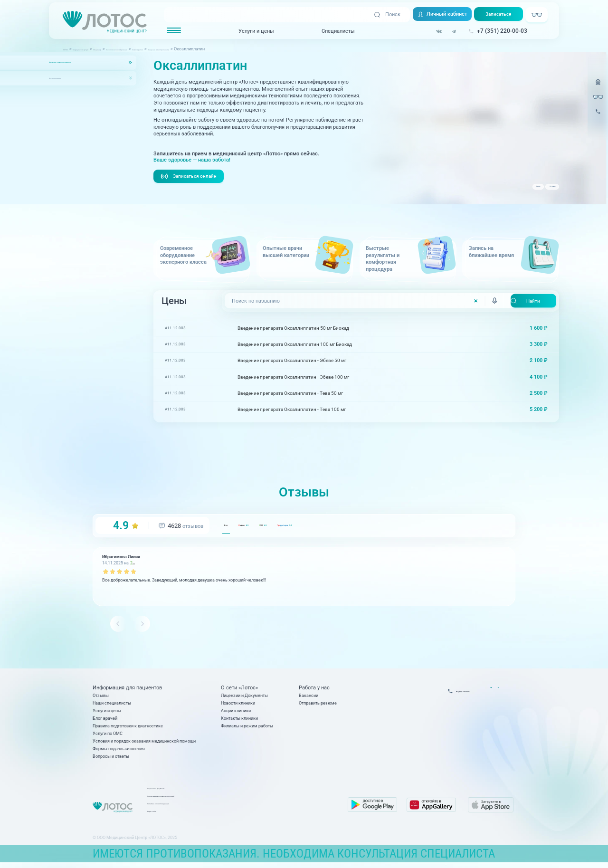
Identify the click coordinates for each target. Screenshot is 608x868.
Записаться (503, 15)
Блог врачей (105, 720)
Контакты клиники (239, 720)
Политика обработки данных (254, 808)
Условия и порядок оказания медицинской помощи (144, 743)
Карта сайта (238, 816)
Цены (503, 191)
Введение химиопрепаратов (81, 62)
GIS (319, 527)
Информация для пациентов (127, 690)
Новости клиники (238, 705)
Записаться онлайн (191, 177)
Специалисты (338, 31)
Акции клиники (236, 713)
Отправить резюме (318, 705)
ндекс (272, 527)
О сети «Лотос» (239, 690)
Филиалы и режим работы (247, 728)
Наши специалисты (112, 705)
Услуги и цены (256, 31)
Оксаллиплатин (66, 78)
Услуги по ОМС (108, 736)
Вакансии (309, 698)
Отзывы (540, 191)
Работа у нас (314, 690)
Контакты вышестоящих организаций (264, 801)
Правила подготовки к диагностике (128, 728)
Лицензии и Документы (244, 698)
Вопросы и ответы (111, 758)
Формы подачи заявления (119, 751)
